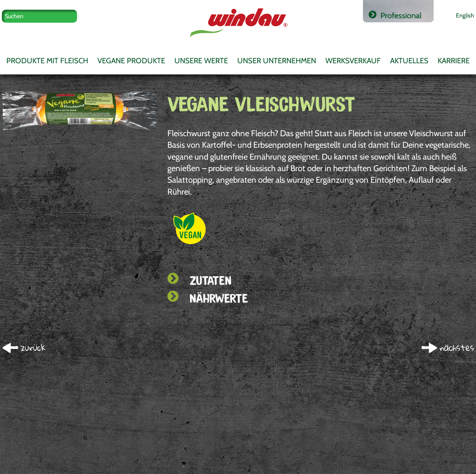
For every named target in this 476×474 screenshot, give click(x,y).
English (465, 15)
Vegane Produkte (131, 61)
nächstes (457, 348)
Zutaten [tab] (199, 280)
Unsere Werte (201, 61)
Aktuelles (409, 61)
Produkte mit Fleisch (47, 61)
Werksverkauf (353, 61)
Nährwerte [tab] (208, 298)
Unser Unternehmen (277, 61)
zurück (33, 348)
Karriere (454, 61)
